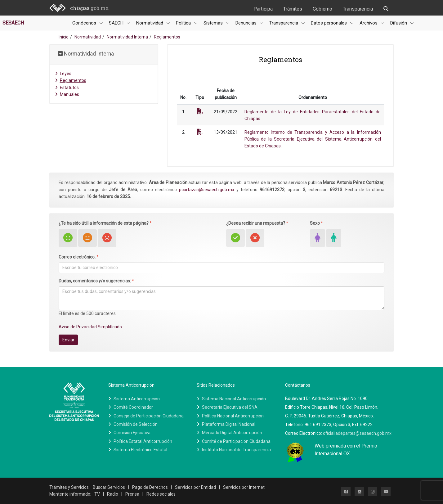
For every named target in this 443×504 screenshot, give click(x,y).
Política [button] (184, 23)
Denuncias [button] (247, 23)
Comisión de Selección (136, 424)
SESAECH (13, 23)
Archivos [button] (369, 23)
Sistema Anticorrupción (137, 399)
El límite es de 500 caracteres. (88, 313)
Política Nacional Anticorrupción (233, 416)
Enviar (68, 340)
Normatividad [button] (150, 23)
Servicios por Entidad (195, 487)
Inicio (64, 37)
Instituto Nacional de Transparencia (236, 450)
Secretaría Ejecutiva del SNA (230, 407)
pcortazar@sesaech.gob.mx (207, 190)
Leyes (63, 74)
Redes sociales (161, 494)
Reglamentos (71, 80)
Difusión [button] (399, 23)
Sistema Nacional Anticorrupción (234, 399)
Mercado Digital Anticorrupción (232, 433)
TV (97, 494)
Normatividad (88, 37)
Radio (113, 494)
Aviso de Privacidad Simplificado (90, 327)
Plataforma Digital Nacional (229, 424)
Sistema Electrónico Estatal (140, 450)
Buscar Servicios (109, 487)
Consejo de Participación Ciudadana (149, 416)
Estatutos (67, 88)
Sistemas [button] (214, 23)
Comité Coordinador (133, 407)
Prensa (132, 494)
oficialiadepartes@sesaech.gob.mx (357, 433)
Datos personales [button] (329, 23)
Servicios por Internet (244, 487)
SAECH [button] (117, 23)
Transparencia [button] (284, 23)
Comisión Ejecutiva (132, 433)
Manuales (67, 94)
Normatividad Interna (127, 37)
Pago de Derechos (150, 487)
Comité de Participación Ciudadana (236, 441)
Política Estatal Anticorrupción (143, 441)
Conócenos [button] (85, 23)
